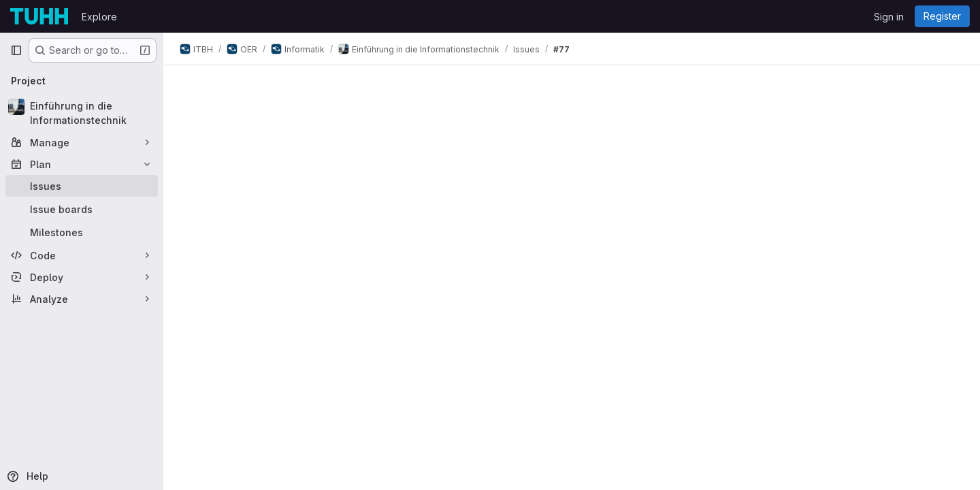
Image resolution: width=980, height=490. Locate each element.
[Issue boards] (82, 209)
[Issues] (82, 186)
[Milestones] (82, 232)
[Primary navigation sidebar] (16, 50)
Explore (99, 17)
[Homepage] (39, 16)
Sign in (889, 17)
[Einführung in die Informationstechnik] (82, 113)
